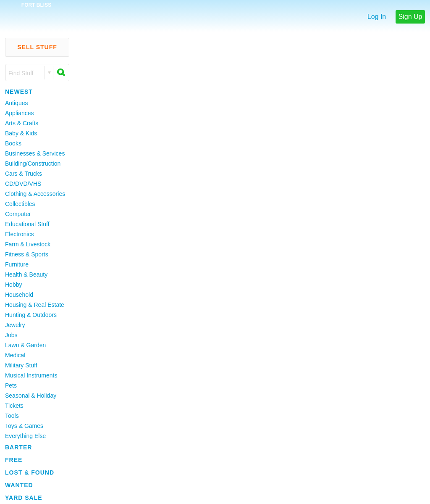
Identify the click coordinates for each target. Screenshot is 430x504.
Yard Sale (24, 498)
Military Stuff (21, 365)
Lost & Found (30, 472)
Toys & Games (24, 426)
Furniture (17, 264)
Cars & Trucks (24, 174)
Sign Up (410, 17)
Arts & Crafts (22, 123)
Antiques (16, 103)
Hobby (13, 285)
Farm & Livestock (28, 244)
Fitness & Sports (27, 254)
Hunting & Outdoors (31, 315)
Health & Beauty (26, 274)
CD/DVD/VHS (23, 184)
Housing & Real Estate (35, 305)
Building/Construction (33, 164)
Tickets (14, 406)
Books (13, 143)
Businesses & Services (35, 153)
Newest (19, 92)
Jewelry (15, 325)
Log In (377, 17)
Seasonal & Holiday (31, 396)
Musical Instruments (31, 375)
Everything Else (25, 436)
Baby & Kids (21, 133)
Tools (12, 416)
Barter (18, 447)
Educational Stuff (27, 224)
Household (19, 295)
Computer (18, 214)
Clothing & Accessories (35, 194)
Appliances (20, 113)
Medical (15, 355)
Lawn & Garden (25, 345)
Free (14, 460)
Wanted (19, 485)
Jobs (11, 335)
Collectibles (20, 204)
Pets (11, 385)
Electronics (19, 234)
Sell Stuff (37, 47)
